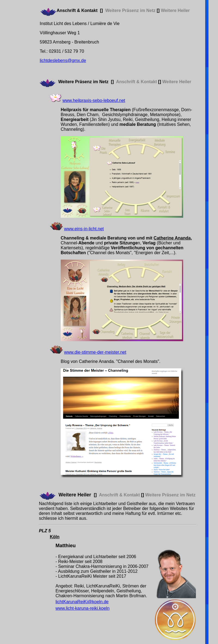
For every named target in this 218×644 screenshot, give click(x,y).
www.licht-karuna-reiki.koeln (82, 608)
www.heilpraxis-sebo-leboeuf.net (94, 100)
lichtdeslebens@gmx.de (63, 60)
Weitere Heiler (75, 495)
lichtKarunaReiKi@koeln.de (82, 602)
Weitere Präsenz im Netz (83, 82)
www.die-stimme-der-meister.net (95, 352)
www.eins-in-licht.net (84, 229)
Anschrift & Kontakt (77, 10)
